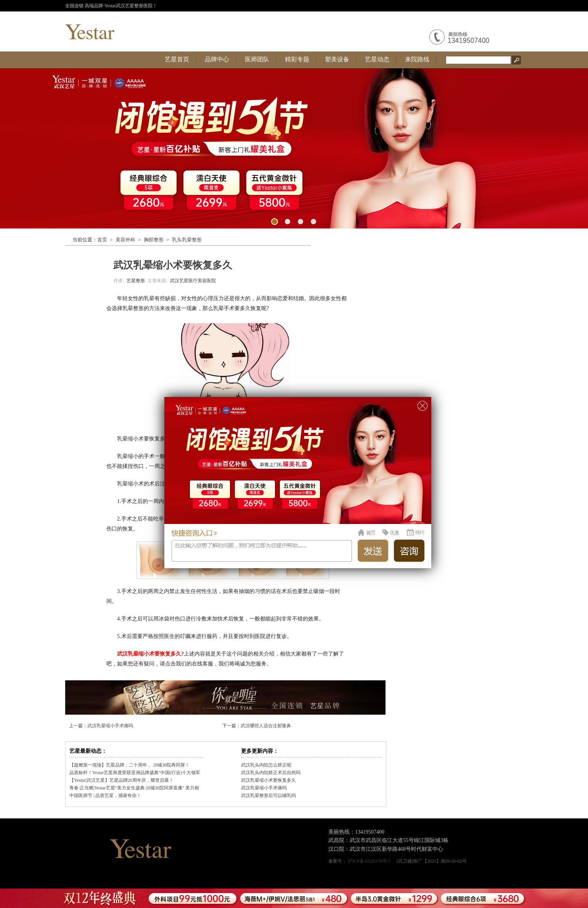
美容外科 (125, 240)
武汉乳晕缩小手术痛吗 (110, 726)
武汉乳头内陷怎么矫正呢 (266, 765)
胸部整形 (154, 240)
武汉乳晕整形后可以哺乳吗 (268, 796)
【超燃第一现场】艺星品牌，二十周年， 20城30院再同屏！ (129, 765)
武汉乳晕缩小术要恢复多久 (268, 780)
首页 (102, 240)
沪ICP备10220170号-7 (369, 861)
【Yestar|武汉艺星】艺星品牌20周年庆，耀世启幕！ (121, 780)
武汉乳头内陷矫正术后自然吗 (271, 773)
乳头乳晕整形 (187, 240)
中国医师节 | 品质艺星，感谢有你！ (105, 796)
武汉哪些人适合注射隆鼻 (266, 726)
